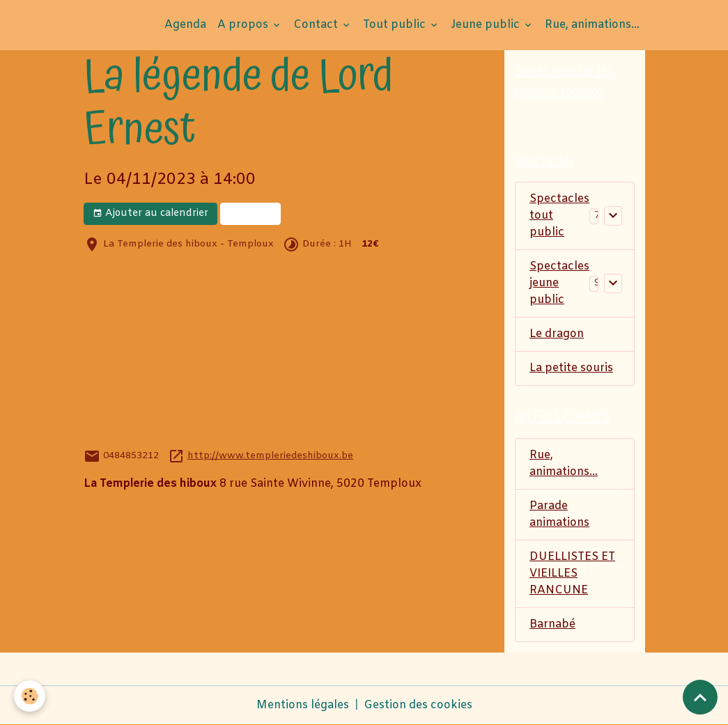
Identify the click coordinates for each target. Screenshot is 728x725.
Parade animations (559, 514)
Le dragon (557, 334)
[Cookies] (30, 696)
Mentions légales (303, 705)
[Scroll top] (700, 697)
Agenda (185, 25)
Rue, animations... (592, 25)
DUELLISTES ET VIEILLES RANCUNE (572, 574)
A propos (244, 25)
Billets (250, 213)
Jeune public (487, 25)
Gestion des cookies (418, 705)
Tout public (396, 25)
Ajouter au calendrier (150, 213)
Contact (317, 25)
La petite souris (571, 368)
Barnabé (552, 624)
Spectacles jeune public (559, 283)
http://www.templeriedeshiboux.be (270, 456)
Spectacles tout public (559, 216)
